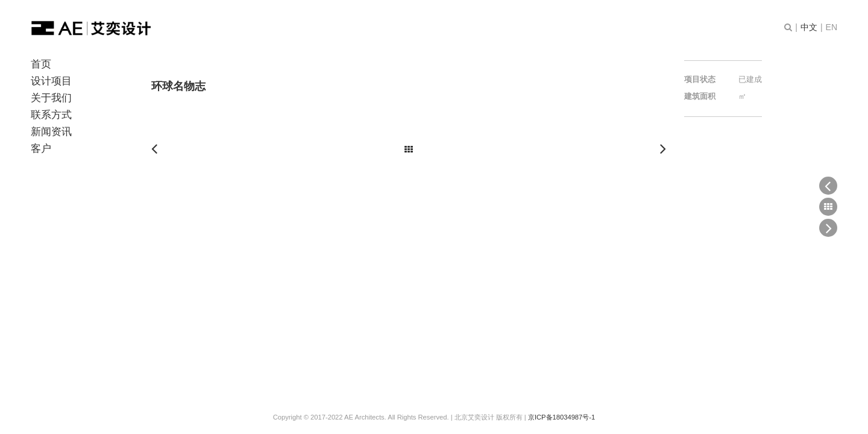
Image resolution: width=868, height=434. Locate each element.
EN (832, 27)
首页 (41, 64)
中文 (809, 27)
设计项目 (51, 81)
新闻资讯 (51, 132)
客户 (41, 149)
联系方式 (51, 115)
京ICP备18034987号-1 (561, 417)
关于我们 (51, 98)
